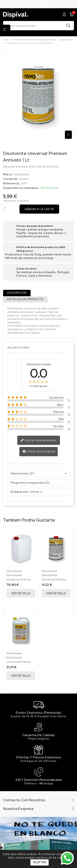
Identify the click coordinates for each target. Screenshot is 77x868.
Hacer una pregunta (39, 452)
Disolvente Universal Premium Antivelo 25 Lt (20, 579)
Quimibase (21, 174)
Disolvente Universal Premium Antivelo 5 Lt (20, 662)
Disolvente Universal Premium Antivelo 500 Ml (55, 579)
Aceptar (40, 862)
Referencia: (11, 183)
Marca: (8, 174)
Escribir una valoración (39, 440)
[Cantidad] (7, 208)
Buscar (68, 25)
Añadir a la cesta (39, 209)
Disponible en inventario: (21, 188)
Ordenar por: (20, 492)
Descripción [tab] (17, 293)
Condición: (11, 179)
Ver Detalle (21, 593)
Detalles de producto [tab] (25, 299)
